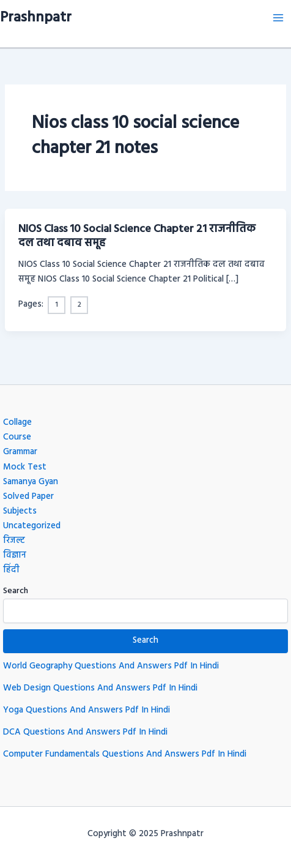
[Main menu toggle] (278, 18)
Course (17, 437)
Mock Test (25, 467)
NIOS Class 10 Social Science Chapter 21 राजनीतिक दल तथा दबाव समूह (137, 237)
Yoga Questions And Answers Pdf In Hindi (87, 710)
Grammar (20, 452)
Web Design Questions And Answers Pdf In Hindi (100, 688)
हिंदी (11, 570)
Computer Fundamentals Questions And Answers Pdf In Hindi (125, 754)
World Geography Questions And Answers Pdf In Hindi (111, 666)
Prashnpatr (36, 18)
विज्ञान (15, 556)
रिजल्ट (14, 541)
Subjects (20, 511)
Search (16, 591)
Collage (17, 423)
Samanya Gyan (31, 482)
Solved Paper (28, 497)
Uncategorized (32, 526)
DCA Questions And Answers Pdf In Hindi (85, 732)
